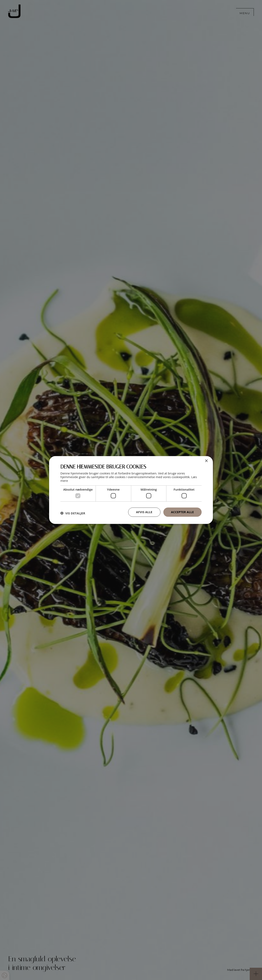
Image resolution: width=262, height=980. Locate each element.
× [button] (206, 461)
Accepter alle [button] (182, 512)
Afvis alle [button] (144, 512)
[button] (73, 513)
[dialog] (131, 490)
